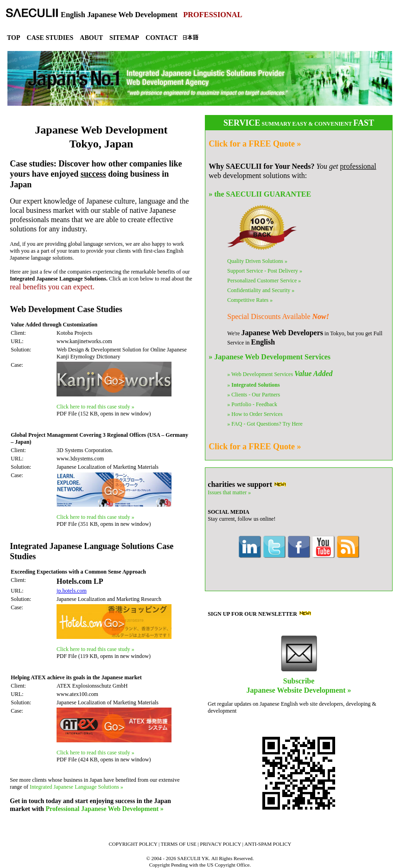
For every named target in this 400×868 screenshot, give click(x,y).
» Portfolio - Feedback (252, 404)
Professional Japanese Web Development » (104, 809)
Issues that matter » (229, 492)
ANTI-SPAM (268, 844)
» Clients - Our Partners (254, 395)
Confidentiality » (261, 290)
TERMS (179, 844)
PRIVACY (221, 844)
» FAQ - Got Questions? (265, 424)
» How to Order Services (255, 414)
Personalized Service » (264, 281)
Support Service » (265, 271)
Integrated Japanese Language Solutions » (76, 787)
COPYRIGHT (133, 844)
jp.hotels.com (72, 591)
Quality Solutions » (257, 261)
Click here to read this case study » (95, 407)
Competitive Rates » (250, 300)
